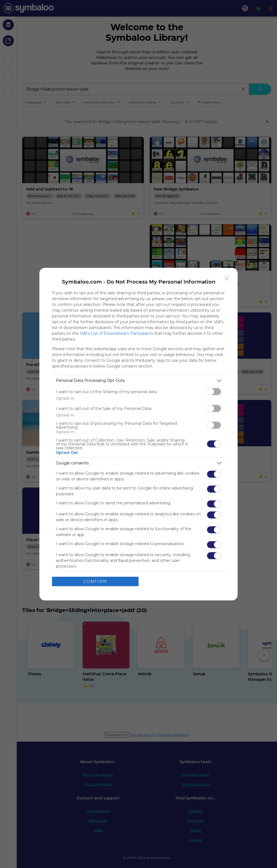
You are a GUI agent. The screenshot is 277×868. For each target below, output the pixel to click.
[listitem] (138, 381)
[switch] (214, 392)
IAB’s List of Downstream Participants (116, 333)
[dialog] (138, 434)
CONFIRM (95, 581)
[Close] (227, 279)
